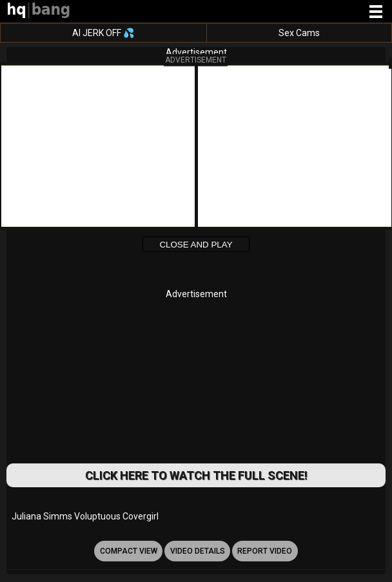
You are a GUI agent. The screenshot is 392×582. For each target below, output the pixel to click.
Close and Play (196, 245)
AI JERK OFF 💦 (103, 33)
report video (265, 551)
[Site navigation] (376, 12)
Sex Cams (299, 33)
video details (198, 551)
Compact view (129, 551)
